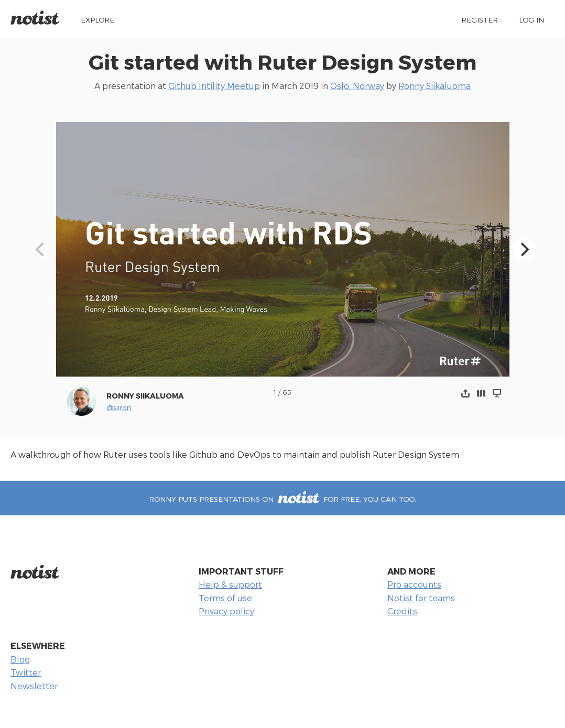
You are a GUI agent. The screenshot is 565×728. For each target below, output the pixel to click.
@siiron (119, 407)
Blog (20, 659)
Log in (531, 20)
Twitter (26, 672)
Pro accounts (414, 584)
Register (480, 20)
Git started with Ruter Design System (282, 62)
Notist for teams (421, 598)
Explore (97, 20)
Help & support (230, 584)
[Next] (524, 249)
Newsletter (34, 686)
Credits (402, 611)
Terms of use (225, 598)
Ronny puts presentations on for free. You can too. (282, 499)
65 (287, 392)
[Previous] (41, 249)
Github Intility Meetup (214, 86)
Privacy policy (226, 611)
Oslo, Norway (357, 86)
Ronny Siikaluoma (434, 86)
